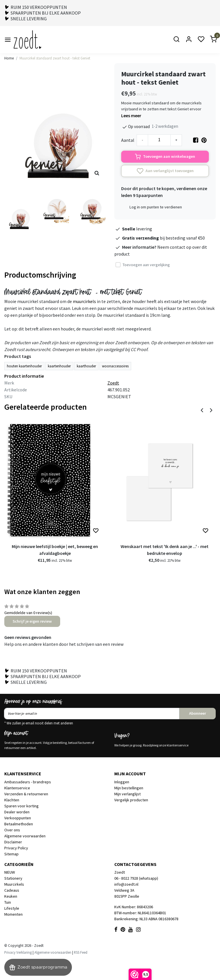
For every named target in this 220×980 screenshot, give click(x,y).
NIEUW (10, 872)
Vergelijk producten (131, 800)
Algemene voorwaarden (25, 836)
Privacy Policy (16, 848)
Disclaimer (13, 842)
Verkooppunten (18, 818)
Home (9, 58)
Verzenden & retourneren (26, 794)
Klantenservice (17, 788)
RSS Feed (81, 952)
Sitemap (11, 854)
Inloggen (122, 782)
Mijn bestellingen (129, 788)
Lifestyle (12, 908)
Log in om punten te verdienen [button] (156, 207)
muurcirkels (84, 301)
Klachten (12, 800)
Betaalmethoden (19, 824)
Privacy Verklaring (18, 952)
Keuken (11, 896)
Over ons (12, 830)
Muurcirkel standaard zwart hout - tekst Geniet (55, 58)
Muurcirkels (14, 884)
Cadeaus (12, 890)
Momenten (13, 914)
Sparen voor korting (21, 806)
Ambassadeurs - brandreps (28, 782)
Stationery (13, 878)
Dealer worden (17, 812)
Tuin (8, 902)
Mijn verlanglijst (127, 794)
